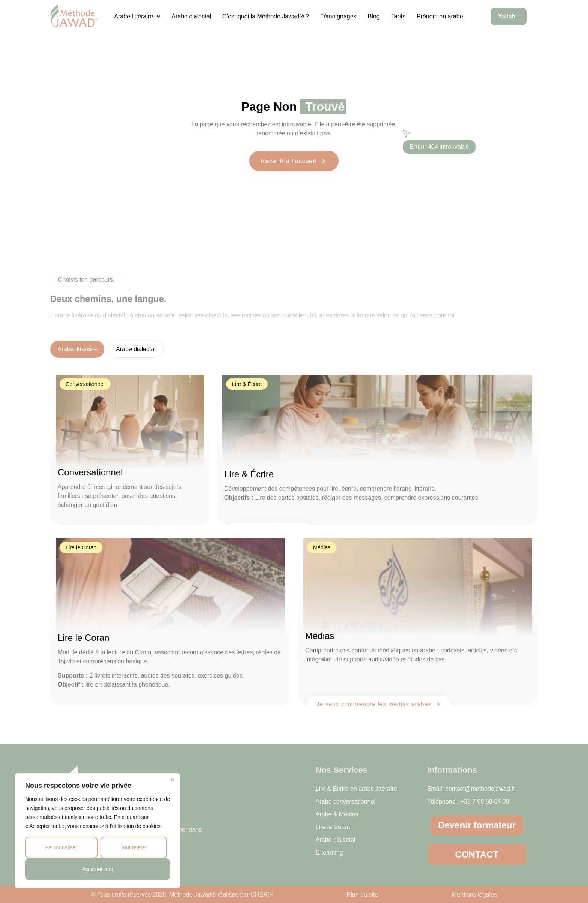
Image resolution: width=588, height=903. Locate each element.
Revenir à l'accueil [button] (294, 161)
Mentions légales (474, 895)
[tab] (77, 349)
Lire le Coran (333, 827)
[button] (137, 16)
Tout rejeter (133, 847)
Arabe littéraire (137, 16)
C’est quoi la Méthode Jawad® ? (266, 16)
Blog (374, 16)
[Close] (172, 780)
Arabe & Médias (337, 814)
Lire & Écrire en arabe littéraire (356, 789)
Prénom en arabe (440, 16)
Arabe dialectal (191, 16)
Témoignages (338, 16)
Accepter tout (98, 869)
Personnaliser (61, 847)
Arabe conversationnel (346, 802)
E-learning (329, 853)
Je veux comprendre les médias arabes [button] (379, 704)
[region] (97, 831)
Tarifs (398, 16)
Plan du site (363, 895)
